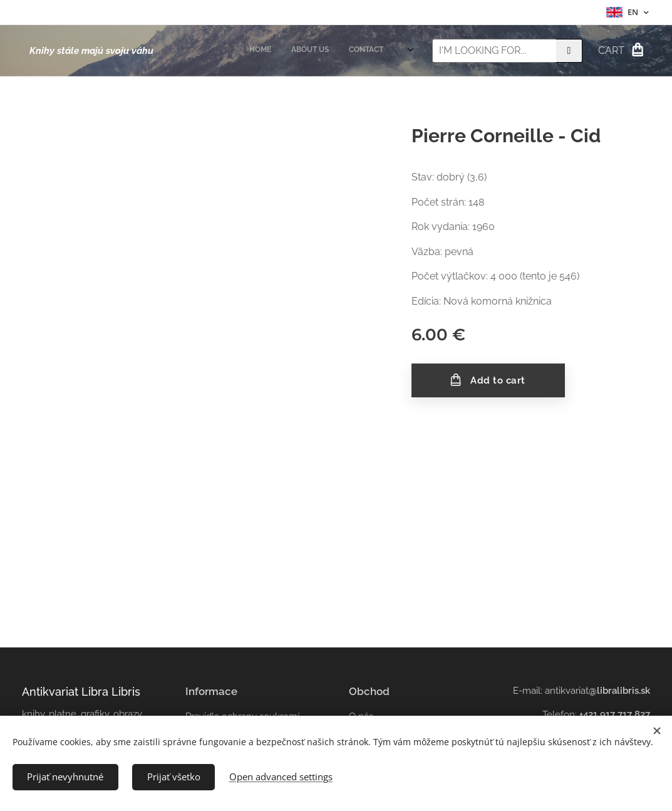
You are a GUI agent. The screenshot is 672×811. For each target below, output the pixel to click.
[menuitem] (353, 51)
